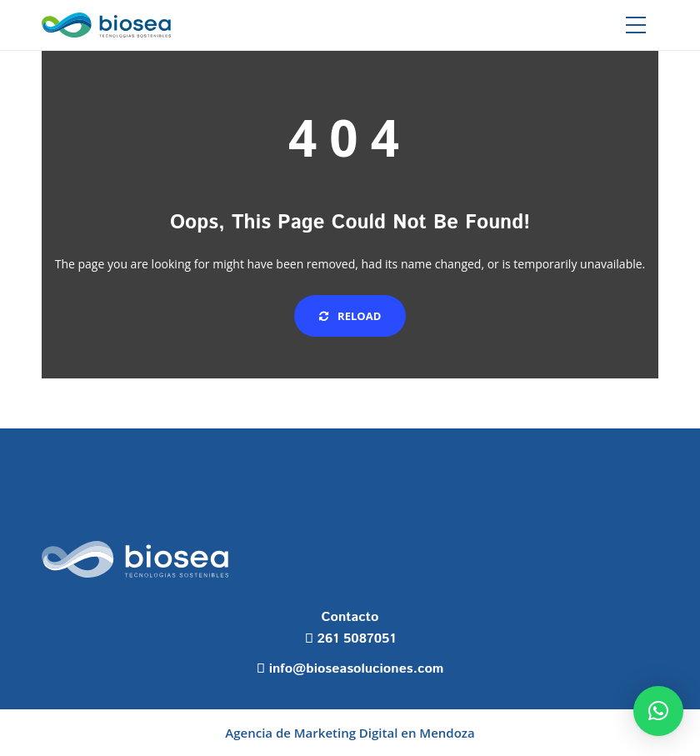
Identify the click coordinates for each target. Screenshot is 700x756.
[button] (658, 711)
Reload (350, 316)
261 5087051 (357, 639)
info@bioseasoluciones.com (357, 669)
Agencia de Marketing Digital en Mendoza (350, 733)
